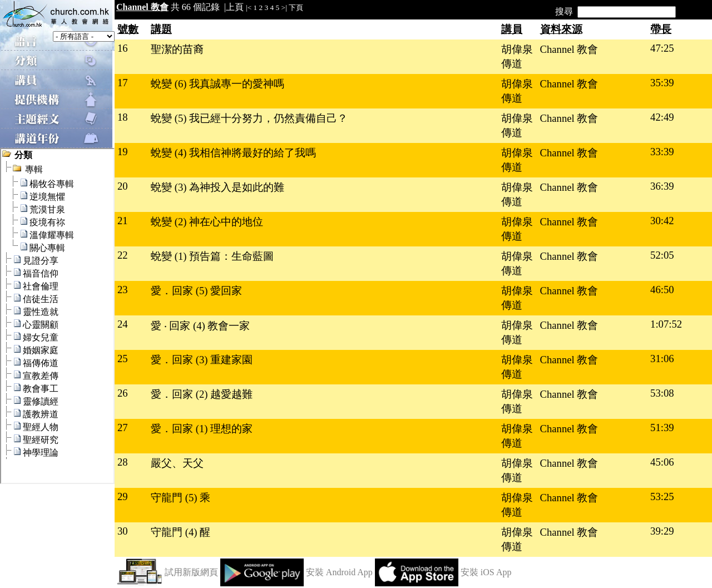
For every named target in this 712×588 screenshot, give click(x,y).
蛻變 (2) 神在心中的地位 (207, 222)
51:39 (662, 428)
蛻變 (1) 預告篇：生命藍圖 (212, 256)
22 (123, 255)
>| (284, 8)
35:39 (662, 83)
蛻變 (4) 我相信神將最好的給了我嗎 (233, 153)
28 (123, 462)
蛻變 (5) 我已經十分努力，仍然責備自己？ (249, 118)
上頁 (235, 7)
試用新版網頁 (191, 572)
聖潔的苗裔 (177, 49)
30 (123, 531)
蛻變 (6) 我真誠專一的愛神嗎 (217, 84)
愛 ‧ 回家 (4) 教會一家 (200, 326)
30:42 (662, 221)
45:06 (662, 462)
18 (123, 117)
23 (123, 290)
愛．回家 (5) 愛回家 (196, 291)
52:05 (662, 255)
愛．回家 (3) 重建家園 (202, 360)
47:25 (662, 48)
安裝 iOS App (486, 572)
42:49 (662, 117)
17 (123, 83)
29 (123, 496)
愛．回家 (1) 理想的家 (202, 429)
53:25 (662, 496)
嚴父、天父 (177, 463)
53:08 (662, 393)
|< (249, 8)
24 (123, 324)
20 (123, 186)
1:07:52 (666, 324)
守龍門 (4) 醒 (181, 532)
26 (123, 393)
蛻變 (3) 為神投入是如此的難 (217, 187)
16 (123, 48)
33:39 (662, 152)
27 (123, 428)
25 (123, 359)
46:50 (662, 290)
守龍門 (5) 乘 (181, 498)
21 (123, 221)
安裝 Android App (339, 572)
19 (123, 152)
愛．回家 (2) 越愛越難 (202, 394)
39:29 (662, 531)
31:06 (662, 359)
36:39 (662, 186)
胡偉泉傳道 (517, 56)
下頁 (296, 8)
